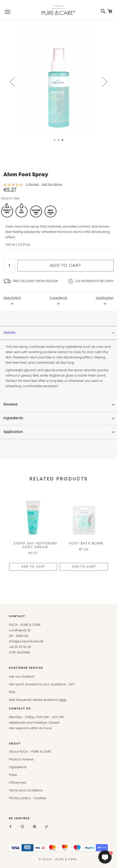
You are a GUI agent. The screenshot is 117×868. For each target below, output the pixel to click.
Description (12, 298)
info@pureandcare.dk (26, 642)
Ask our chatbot (21, 677)
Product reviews (21, 760)
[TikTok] (46, 827)
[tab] (58, 333)
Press (13, 775)
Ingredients (58, 298)
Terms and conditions (26, 791)
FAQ (12, 692)
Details (9, 333)
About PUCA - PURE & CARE (30, 752)
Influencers (18, 783)
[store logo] (58, 10)
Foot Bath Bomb (86, 543)
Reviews (10, 405)
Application (105, 298)
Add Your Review (52, 184)
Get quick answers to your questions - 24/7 (42, 684)
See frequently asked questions (38, 700)
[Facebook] (10, 827)
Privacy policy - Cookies (27, 798)
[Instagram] (22, 827)
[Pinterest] (34, 827)
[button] (12, 82)
